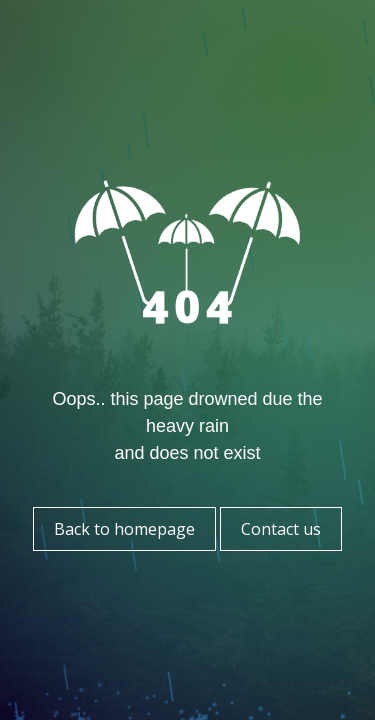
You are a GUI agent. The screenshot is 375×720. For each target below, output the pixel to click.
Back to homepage (124, 529)
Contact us (281, 529)
